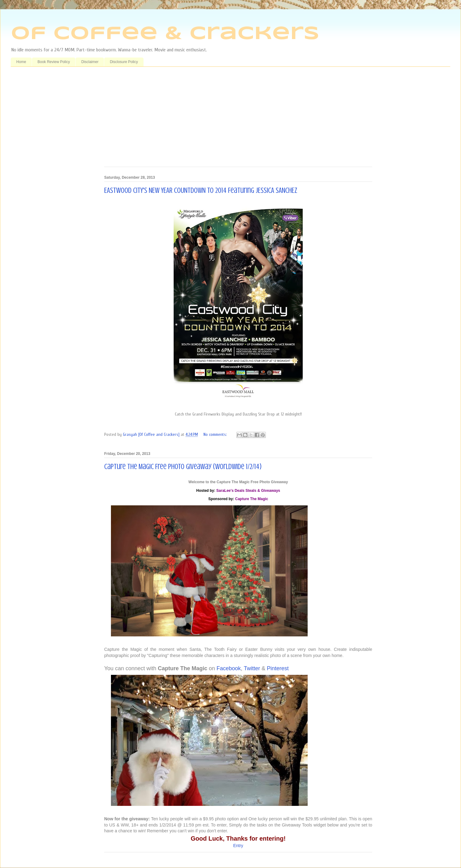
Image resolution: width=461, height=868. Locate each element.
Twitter (252, 668)
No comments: (216, 434)
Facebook (229, 668)
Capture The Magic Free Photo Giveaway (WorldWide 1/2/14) (183, 467)
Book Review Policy (54, 62)
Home (21, 62)
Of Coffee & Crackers (165, 34)
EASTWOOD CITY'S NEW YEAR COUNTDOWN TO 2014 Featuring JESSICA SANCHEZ (201, 191)
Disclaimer (90, 62)
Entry (238, 846)
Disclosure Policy (124, 62)
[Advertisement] (238, 119)
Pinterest (278, 668)
